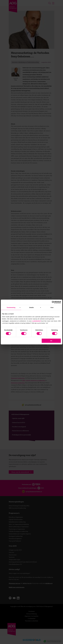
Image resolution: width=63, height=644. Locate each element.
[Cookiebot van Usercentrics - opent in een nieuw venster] (53, 302)
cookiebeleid (36, 321)
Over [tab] (52, 307)
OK (51, 341)
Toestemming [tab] (11, 307)
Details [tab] (32, 307)
